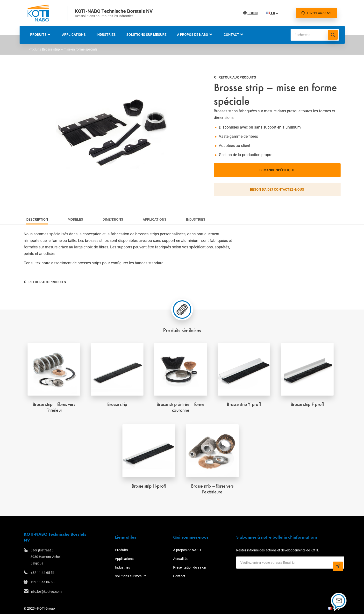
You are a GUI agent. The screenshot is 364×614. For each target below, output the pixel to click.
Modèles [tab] (75, 219)
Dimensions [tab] (113, 219)
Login (253, 13)
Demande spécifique (277, 170)
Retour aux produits (237, 77)
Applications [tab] (155, 219)
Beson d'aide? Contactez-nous (277, 189)
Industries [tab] (196, 219)
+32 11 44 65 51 (316, 13)
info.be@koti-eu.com (46, 592)
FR (271, 13)
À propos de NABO (193, 35)
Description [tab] (37, 219)
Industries (106, 35)
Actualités (181, 559)
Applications (74, 35)
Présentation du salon (190, 567)
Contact (231, 35)
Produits (38, 35)
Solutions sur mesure (146, 35)
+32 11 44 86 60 (43, 582)
